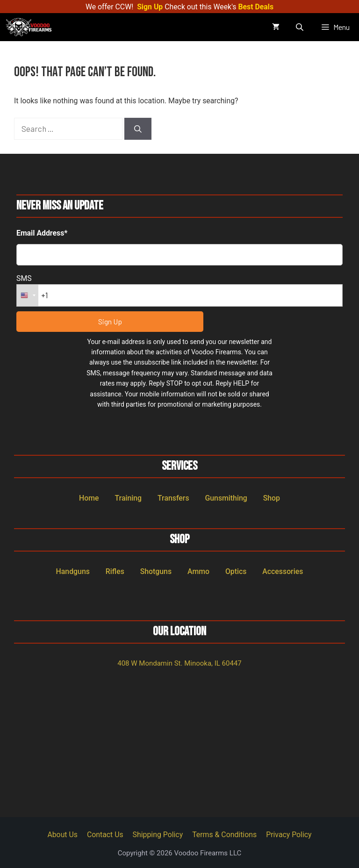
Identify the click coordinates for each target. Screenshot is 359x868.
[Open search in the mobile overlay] (301, 27)
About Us (62, 835)
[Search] (138, 129)
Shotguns (156, 571)
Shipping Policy (158, 835)
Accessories (283, 571)
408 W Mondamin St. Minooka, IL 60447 (179, 663)
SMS (24, 278)
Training (128, 498)
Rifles (115, 571)
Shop (272, 498)
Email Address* (42, 233)
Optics (236, 571)
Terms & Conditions (224, 835)
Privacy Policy (289, 835)
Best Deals (256, 7)
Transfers (173, 498)
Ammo (198, 571)
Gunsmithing (226, 498)
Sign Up (150, 7)
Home (89, 498)
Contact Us (105, 835)
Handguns (73, 571)
